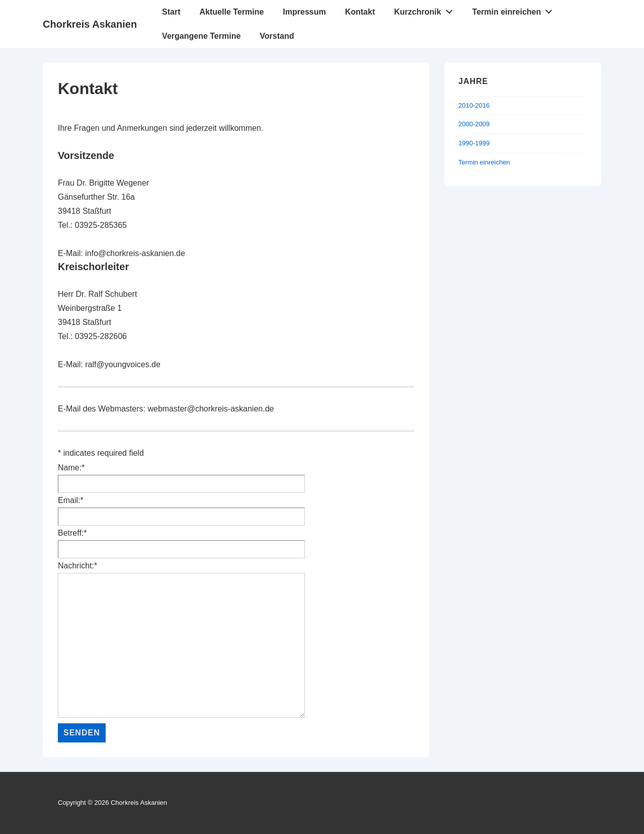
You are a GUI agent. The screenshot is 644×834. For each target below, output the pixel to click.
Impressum (304, 12)
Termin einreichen (515, 10)
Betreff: (72, 533)
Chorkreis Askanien (90, 24)
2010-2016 (474, 105)
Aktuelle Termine (232, 12)
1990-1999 (474, 143)
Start (171, 12)
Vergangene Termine (201, 36)
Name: (71, 468)
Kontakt (360, 12)
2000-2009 (474, 124)
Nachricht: (77, 566)
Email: (71, 500)
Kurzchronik (426, 10)
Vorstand (277, 36)
